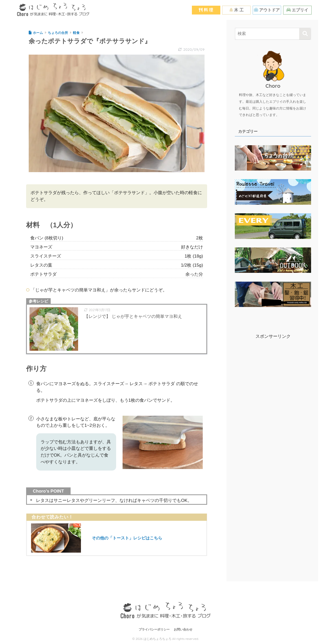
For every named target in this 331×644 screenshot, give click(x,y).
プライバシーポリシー (154, 630)
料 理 (206, 10)
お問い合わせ (183, 630)
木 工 (236, 10)
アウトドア (267, 10)
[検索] (305, 34)
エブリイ (297, 10)
